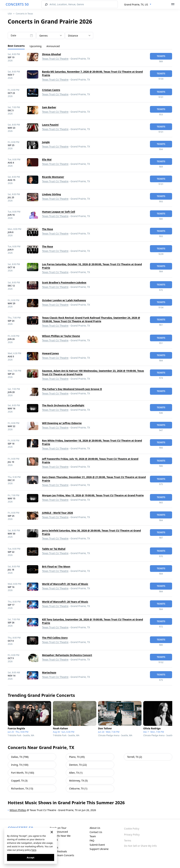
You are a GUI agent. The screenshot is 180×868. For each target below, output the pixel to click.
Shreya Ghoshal (52, 54)
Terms (128, 840)
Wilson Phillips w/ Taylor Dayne (61, 336)
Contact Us (96, 832)
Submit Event (97, 845)
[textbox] (50, 36)
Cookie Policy (132, 829)
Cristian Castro (51, 90)
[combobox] (138, 5)
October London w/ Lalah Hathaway (64, 300)
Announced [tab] (53, 46)
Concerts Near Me (60, 836)
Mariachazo (49, 672)
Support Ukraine (99, 849)
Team (93, 836)
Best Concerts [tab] (16, 46)
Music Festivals (58, 851)
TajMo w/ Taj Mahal (54, 549)
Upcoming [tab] (36, 46)
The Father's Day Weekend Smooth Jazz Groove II (72, 389)
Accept (30, 857)
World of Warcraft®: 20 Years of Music (65, 584)
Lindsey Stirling (51, 194)
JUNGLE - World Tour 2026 (57, 513)
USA (10, 14)
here (34, 850)
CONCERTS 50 (17, 4)
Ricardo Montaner (53, 177)
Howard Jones (50, 353)
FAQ (92, 840)
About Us (95, 828)
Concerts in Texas (24, 14)
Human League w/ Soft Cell (59, 212)
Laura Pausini (50, 125)
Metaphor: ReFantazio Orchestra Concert (67, 655)
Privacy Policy (132, 835)
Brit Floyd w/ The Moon (56, 567)
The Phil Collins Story (55, 638)
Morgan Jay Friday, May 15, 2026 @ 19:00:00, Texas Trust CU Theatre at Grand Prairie (93, 495)
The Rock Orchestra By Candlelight (63, 405)
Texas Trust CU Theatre (55, 59)
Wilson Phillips (18, 810)
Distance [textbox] (73, 36)
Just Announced (59, 832)
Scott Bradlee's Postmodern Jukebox (64, 283)
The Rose (48, 229)
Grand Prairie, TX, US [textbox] (136, 4)
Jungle (46, 142)
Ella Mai (47, 159)
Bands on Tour (58, 828)
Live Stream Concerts (62, 855)
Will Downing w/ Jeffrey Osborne (62, 423)
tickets (161, 56)
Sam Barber (49, 107)
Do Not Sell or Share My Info (140, 846)
